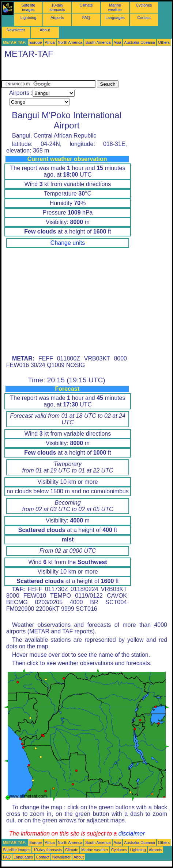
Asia (118, 42)
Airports (57, 18)
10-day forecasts (57, 7)
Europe (35, 42)
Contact (144, 18)
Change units (68, 243)
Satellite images (29, 7)
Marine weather (115, 7)
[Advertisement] (60, 71)
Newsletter (16, 30)
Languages (115, 18)
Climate (86, 5)
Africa (50, 42)
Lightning (28, 18)
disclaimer (132, 834)
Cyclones (144, 5)
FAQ (86, 18)
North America (70, 42)
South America (98, 42)
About (45, 30)
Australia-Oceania (140, 42)
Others (164, 42)
